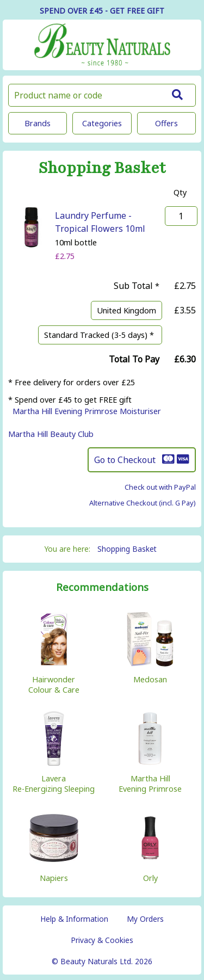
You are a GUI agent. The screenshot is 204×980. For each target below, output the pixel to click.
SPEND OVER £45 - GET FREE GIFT (102, 11)
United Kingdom (126, 310)
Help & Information (74, 919)
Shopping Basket (127, 549)
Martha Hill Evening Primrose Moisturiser (87, 411)
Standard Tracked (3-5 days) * (100, 335)
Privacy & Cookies (102, 940)
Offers (166, 123)
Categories (102, 123)
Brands (38, 123)
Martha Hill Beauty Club (51, 434)
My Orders (145, 919)
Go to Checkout (142, 460)
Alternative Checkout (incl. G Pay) (143, 503)
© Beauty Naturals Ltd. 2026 (102, 961)
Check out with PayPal (160, 487)
